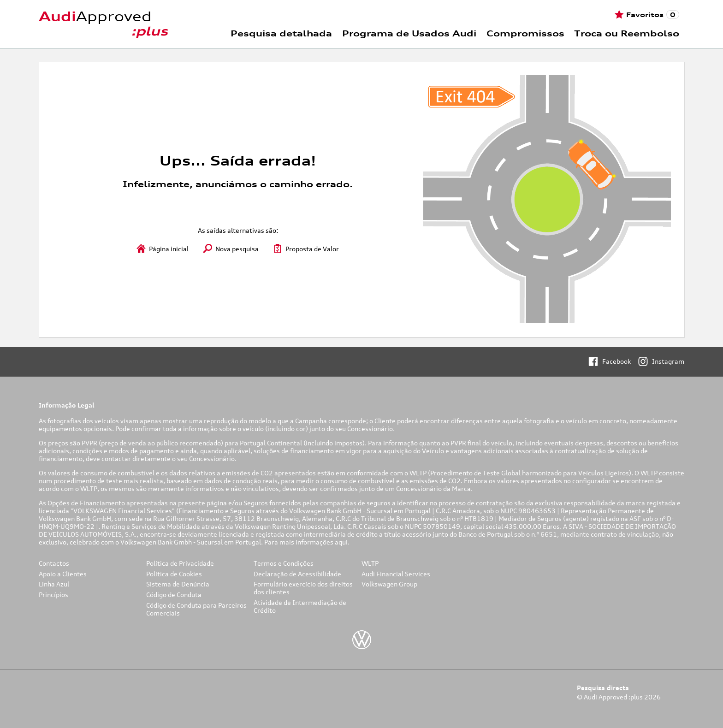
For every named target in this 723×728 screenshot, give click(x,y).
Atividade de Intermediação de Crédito (300, 606)
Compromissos (525, 33)
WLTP (370, 563)
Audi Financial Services (396, 574)
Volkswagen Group (389, 584)
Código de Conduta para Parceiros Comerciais (196, 609)
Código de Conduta (174, 595)
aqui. (343, 542)
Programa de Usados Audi (409, 33)
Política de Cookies (174, 574)
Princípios (53, 595)
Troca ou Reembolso (627, 33)
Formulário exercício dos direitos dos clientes (303, 588)
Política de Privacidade (180, 563)
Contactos (54, 563)
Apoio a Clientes (63, 574)
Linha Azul (54, 584)
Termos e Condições (284, 563)
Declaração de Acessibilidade (297, 574)
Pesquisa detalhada (281, 33)
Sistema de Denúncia (178, 584)
